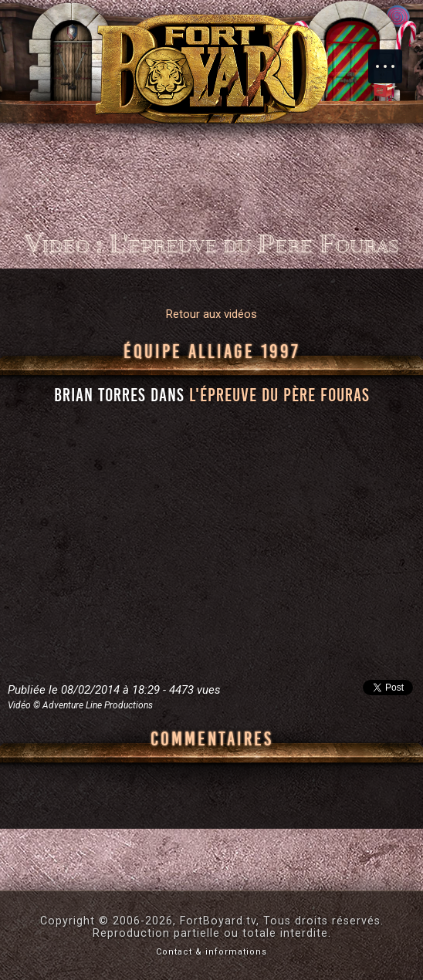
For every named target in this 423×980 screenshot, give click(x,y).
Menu (393, 59)
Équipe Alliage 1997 (212, 352)
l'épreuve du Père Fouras (279, 395)
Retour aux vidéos (211, 314)
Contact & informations (211, 952)
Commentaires (212, 739)
